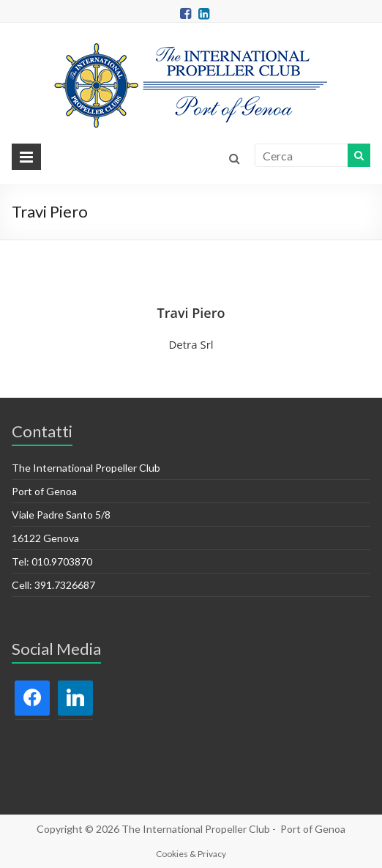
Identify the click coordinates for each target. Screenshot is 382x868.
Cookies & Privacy (191, 854)
